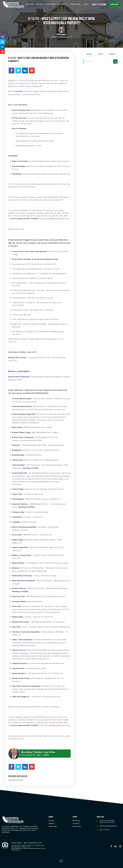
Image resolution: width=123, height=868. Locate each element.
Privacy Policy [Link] (77, 826)
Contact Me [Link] (76, 824)
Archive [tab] (112, 54)
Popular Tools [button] (76, 4)
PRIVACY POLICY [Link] (17, 843)
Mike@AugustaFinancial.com (59, 218)
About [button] (86, 4)
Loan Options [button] (62, 4)
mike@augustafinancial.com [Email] (108, 826)
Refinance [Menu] (40, 4)
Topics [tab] (101, 54)
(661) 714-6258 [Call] (99, 4)
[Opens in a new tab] (2, 37)
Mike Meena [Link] (76, 821)
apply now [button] (114, 4)
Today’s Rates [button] (50, 4)
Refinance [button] (52, 824)
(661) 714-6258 (43, 755)
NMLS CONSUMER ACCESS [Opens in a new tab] (33, 843)
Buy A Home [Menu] (30, 4)
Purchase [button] (51, 821)
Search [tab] (89, 54)
